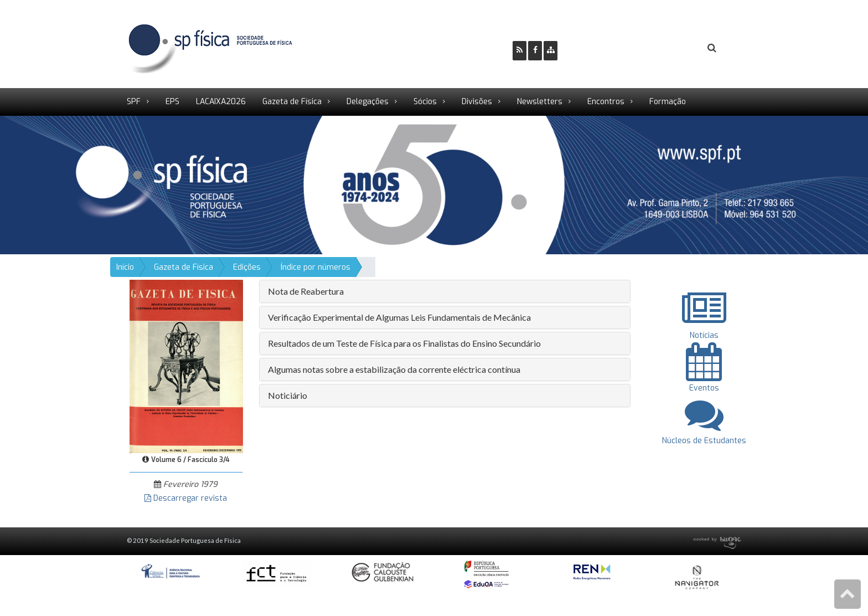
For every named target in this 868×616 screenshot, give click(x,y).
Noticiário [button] (288, 395)
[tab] (445, 291)
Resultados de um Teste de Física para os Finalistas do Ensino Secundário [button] (404, 343)
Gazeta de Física (292, 102)
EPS (172, 102)
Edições (247, 267)
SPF (134, 102)
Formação (668, 102)
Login (667, 48)
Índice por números (316, 267)
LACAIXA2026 (221, 102)
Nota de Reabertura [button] (306, 291)
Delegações (368, 102)
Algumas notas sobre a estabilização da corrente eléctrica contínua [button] (394, 369)
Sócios (425, 102)
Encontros (606, 102)
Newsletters (540, 102)
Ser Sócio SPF (603, 48)
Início (125, 267)
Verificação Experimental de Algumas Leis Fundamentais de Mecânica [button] (399, 317)
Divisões (477, 102)
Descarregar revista (186, 498)
